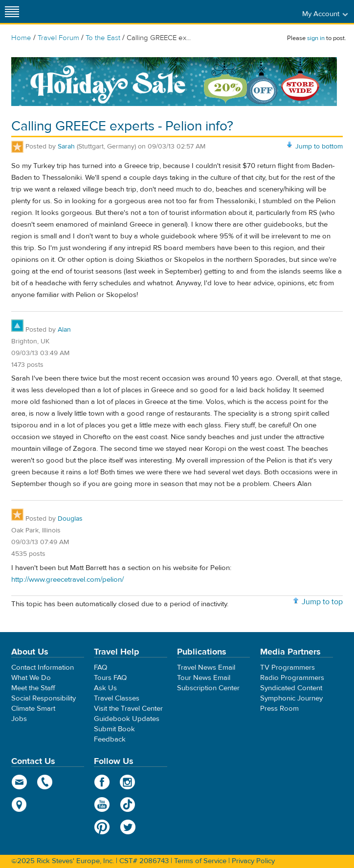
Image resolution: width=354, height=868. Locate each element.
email (19, 782)
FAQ (100, 667)
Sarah (66, 147)
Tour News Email (204, 678)
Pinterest (102, 827)
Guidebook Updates (127, 719)
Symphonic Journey (291, 698)
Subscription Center (208, 688)
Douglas (70, 519)
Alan (64, 330)
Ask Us (105, 688)
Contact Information (43, 667)
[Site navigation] (12, 11)
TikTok (128, 804)
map (19, 804)
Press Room (279, 709)
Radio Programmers (292, 678)
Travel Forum (58, 38)
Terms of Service (200, 861)
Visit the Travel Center (128, 709)
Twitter (128, 827)
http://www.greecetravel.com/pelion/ (67, 580)
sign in (316, 38)
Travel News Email (206, 667)
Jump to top (322, 602)
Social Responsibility (44, 698)
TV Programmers (288, 667)
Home (21, 38)
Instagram (128, 782)
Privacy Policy (253, 861)
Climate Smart (33, 709)
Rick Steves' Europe (177, 11)
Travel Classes (117, 698)
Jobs (19, 719)
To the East (103, 38)
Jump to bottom (319, 147)
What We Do (31, 678)
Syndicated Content (291, 688)
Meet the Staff (33, 688)
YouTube (102, 804)
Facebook (102, 782)
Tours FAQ (110, 678)
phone (45, 782)
